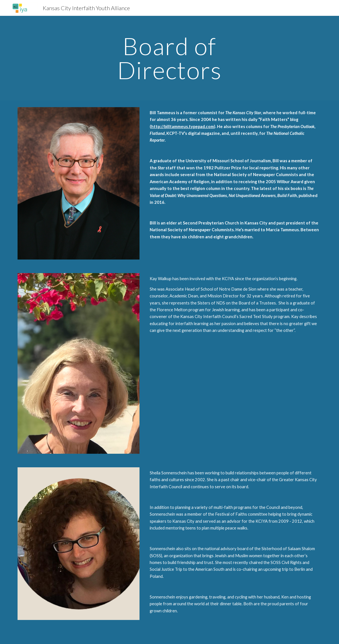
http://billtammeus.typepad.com (183, 127)
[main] (169, 58)
